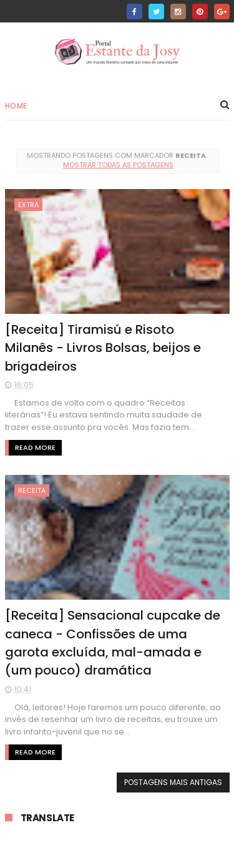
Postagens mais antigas (173, 782)
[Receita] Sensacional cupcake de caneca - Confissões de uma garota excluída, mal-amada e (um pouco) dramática (113, 643)
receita (32, 490)
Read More (35, 447)
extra (28, 205)
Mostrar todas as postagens (118, 165)
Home (16, 106)
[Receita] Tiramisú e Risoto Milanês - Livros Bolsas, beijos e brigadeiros (103, 348)
